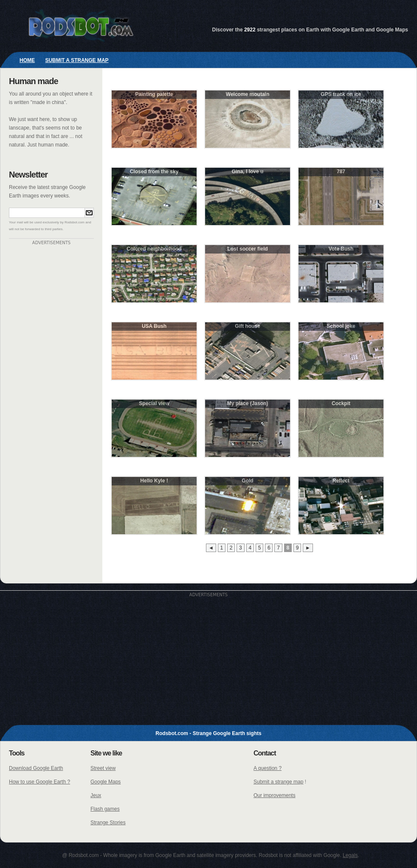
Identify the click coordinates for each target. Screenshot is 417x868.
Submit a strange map (77, 60)
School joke (341, 326)
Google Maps (106, 782)
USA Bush (154, 326)
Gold (247, 481)
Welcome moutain (248, 94)
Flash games (105, 809)
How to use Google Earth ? (39, 782)
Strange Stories (108, 823)
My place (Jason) (248, 403)
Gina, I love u (248, 172)
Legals (350, 855)
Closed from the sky (154, 172)
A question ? (268, 768)
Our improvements (275, 795)
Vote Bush (341, 249)
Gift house (247, 326)
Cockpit (341, 403)
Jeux (96, 795)
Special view (154, 403)
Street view (103, 768)
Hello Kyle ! (154, 481)
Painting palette (154, 94)
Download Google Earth (36, 768)
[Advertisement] (51, 372)
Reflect (341, 481)
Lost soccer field (247, 249)
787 (341, 172)
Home (27, 60)
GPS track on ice (341, 94)
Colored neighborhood (154, 249)
